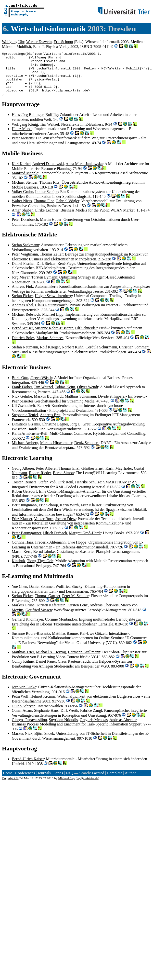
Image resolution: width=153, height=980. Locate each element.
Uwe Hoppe (77, 551)
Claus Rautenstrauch (51, 314)
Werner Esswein (39, 42)
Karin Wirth (69, 514)
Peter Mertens (23, 147)
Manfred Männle (25, 182)
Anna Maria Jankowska (84, 173)
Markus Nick (22, 742)
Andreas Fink (22, 295)
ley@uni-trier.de (87, 787)
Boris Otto (20, 386)
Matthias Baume (65, 642)
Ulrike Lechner (46, 219)
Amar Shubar (22, 219)
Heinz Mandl (22, 138)
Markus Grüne (23, 614)
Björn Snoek (44, 742)
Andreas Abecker (123, 729)
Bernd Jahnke (44, 560)
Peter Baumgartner (26, 542)
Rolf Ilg (51, 123)
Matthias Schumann (80, 405)
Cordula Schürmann (101, 356)
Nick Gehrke (22, 405)
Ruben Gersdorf (24, 500)
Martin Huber (51, 228)
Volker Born (44, 528)
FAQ (70, 782)
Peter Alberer (46, 477)
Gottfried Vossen (39, 619)
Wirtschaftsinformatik (48, 29)
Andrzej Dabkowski (48, 173)
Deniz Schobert (86, 451)
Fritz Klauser (91, 514)
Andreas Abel (23, 314)
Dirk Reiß (65, 491)
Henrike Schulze (88, 491)
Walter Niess (22, 210)
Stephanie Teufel (25, 424)
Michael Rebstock (26, 323)
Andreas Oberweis (104, 614)
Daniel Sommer (41, 595)
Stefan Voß (47, 491)
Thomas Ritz (49, 191)
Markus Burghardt (48, 405)
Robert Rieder (40, 482)
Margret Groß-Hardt (85, 542)
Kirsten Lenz (78, 614)
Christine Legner (55, 433)
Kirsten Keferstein (51, 614)
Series (58, 782)
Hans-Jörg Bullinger (28, 123)
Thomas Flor (44, 210)
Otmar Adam (22, 719)
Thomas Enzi (69, 477)
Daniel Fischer (23, 272)
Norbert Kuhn (73, 356)
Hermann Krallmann (84, 661)
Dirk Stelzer (46, 272)
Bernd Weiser (22, 337)
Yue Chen (19, 595)
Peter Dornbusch (25, 228)
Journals (44, 782)
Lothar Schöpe (47, 200)
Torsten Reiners (24, 491)
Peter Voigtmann (25, 263)
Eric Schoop (63, 42)
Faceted (98, 782)
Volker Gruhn (22, 200)
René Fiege (66, 272)
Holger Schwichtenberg (53, 305)
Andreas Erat (50, 424)
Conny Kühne (23, 670)
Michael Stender (25, 191)
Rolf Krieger (50, 356)
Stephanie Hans (46, 719)
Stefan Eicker (22, 305)
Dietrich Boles (23, 347)
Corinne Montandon (61, 628)
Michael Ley (66, 787)
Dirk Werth (69, 719)
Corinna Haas (23, 551)
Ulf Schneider (86, 337)
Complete (115, 782)
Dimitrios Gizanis (26, 433)
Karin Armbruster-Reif (30, 442)
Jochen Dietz (65, 528)
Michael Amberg (25, 451)
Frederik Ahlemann (51, 551)
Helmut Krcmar (43, 705)
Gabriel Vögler (67, 210)
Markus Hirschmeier (56, 451)
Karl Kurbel (21, 173)
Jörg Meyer (21, 286)
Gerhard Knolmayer (27, 628)
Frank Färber (22, 396)
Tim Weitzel (49, 133)
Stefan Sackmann (25, 254)
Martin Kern (22, 560)
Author (130, 782)
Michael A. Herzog (51, 661)
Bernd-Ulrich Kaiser (28, 768)
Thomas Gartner (48, 605)
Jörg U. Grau (80, 433)
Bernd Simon (63, 482)
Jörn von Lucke (24, 696)
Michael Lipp (53, 323)
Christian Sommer (133, 356)
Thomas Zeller (51, 263)
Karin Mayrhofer (119, 477)
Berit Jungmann (24, 514)
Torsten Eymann (44, 286)
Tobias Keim (65, 396)
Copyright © (10, 787)
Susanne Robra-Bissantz (54, 337)
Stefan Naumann (25, 356)
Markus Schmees (50, 347)
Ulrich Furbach (55, 542)
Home (8, 782)
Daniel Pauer (46, 670)
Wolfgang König (25, 133)
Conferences (25, 782)
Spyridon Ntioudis (63, 729)
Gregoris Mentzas (94, 729)
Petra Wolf (20, 705)
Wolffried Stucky (69, 595)
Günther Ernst (92, 477)
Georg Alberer (23, 477)
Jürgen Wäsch (41, 386)
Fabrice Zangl (91, 719)
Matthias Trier (23, 661)
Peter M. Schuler (75, 605)
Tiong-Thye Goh (40, 570)
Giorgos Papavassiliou (29, 729)
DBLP (31, 54)
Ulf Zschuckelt (24, 414)
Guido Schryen (24, 715)
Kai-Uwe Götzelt (93, 642)
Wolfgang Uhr (13, 42)
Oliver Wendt (88, 396)
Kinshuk (18, 570)
